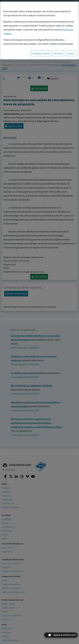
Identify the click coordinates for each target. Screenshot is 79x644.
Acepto (71, 53)
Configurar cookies (41, 53)
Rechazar (58, 53)
